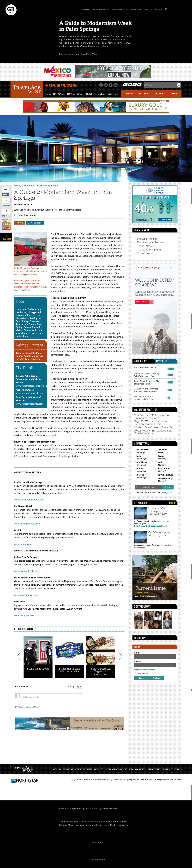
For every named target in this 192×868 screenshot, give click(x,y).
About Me (148, 9)
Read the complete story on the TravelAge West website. (88, 808)
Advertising (136, 9)
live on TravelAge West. (85, 54)
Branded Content (120, 9)
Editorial (86, 9)
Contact (159, 9)
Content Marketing (101, 9)
